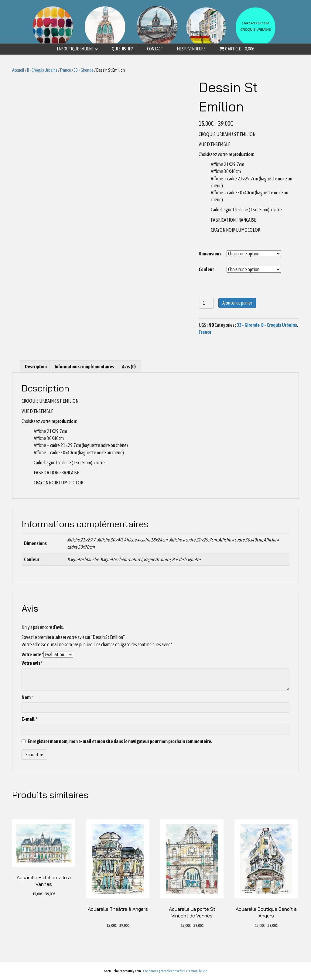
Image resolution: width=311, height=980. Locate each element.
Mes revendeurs (191, 49)
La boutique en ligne (75, 49)
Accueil (18, 70)
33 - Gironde (84, 70)
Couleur (206, 269)
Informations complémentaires (84, 367)
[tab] (36, 367)
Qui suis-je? (122, 49)
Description (36, 367)
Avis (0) (129, 367)
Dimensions (210, 254)
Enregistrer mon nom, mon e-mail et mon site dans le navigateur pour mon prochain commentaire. (120, 741)
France (66, 70)
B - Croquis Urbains (42, 70)
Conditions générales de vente (163, 971)
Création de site (196, 971)
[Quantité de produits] (206, 303)
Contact (155, 49)
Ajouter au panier (237, 303)
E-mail (29, 719)
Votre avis (32, 663)
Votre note (32, 654)
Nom (27, 697)
